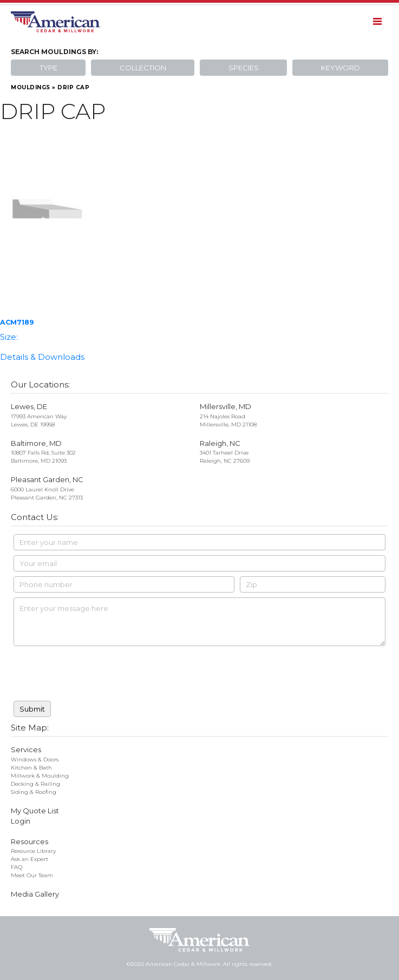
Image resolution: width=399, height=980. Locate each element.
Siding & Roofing (34, 792)
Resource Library (33, 851)
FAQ (17, 867)
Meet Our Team (32, 875)
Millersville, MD (225, 406)
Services (26, 749)
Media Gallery (35, 894)
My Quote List (35, 811)
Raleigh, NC (220, 443)
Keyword (341, 68)
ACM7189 (17, 322)
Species (244, 68)
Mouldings (31, 87)
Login (21, 821)
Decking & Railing (35, 784)
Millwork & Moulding (40, 776)
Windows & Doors (35, 759)
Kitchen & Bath (31, 768)
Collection (143, 68)
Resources (30, 841)
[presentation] (96, 675)
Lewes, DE (29, 406)
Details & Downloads (42, 357)
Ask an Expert (30, 859)
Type (48, 68)
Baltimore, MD (36, 443)
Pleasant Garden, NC (47, 479)
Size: (9, 337)
